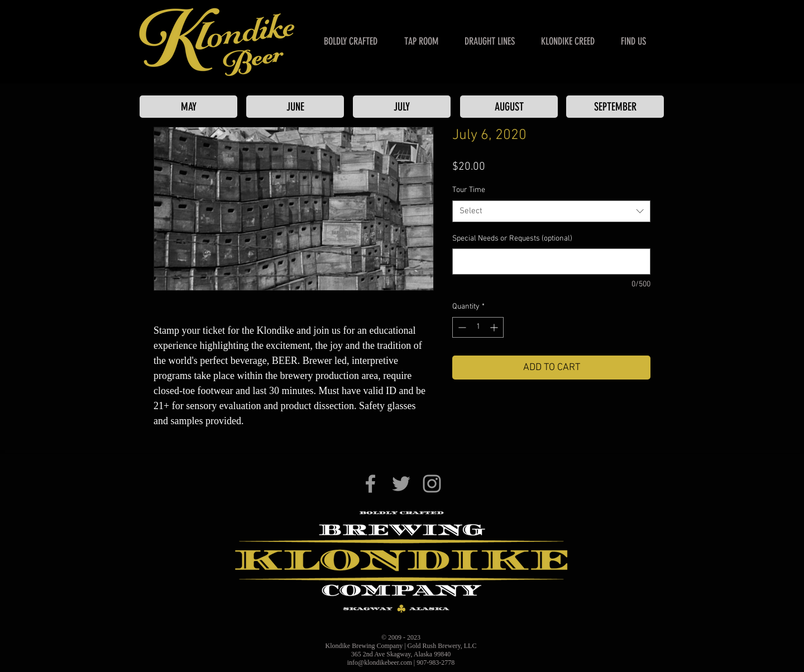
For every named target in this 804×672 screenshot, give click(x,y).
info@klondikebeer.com (380, 663)
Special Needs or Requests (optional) (512, 239)
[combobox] (551, 211)
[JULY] (402, 107)
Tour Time (469, 190)
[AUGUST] (509, 107)
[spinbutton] (478, 327)
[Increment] (495, 327)
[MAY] (188, 107)
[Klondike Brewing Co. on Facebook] (370, 484)
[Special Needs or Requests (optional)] (551, 261)
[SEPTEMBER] (615, 107)
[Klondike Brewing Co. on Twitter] (401, 484)
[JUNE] (295, 107)
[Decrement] (461, 327)
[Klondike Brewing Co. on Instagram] (432, 484)
